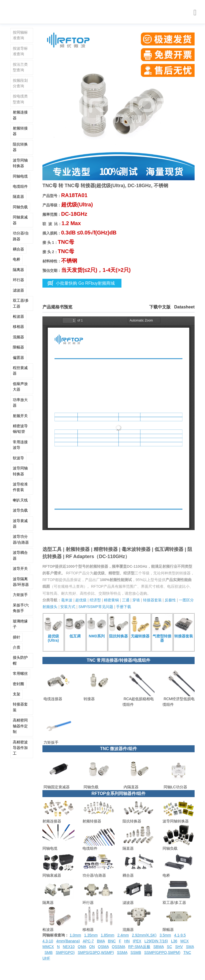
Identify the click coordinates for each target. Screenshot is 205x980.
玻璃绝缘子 (20, 624)
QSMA (103, 947)
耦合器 (18, 249)
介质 (17, 647)
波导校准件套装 (20, 487)
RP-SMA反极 (139, 947)
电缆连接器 (52, 699)
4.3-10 (48, 941)
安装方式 (68, 607)
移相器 (18, 327)
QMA (82, 947)
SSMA (122, 952)
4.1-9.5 (180, 935)
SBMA (158, 947)
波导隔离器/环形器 (21, 582)
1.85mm (108, 935)
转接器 (89, 699)
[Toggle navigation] (195, 13)
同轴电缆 (20, 176)
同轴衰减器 (20, 220)
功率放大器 (20, 403)
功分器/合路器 (21, 236)
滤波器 (18, 290)
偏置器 (18, 358)
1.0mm (75, 935)
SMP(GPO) (65, 952)
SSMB (136, 952)
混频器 (18, 337)
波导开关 (20, 569)
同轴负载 (20, 207)
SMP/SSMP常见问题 (96, 607)
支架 (17, 694)
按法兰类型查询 (20, 67)
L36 (174, 941)
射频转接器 (20, 131)
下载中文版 (160, 307)
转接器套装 (20, 707)
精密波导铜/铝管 (20, 429)
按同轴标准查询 (20, 35)
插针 (17, 637)
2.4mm (123, 935)
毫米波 (67, 600)
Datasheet (184, 307)
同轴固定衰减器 (56, 787)
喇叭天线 (20, 500)
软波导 (18, 458)
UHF (46, 958)
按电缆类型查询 (20, 99)
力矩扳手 (20, 595)
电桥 (17, 259)
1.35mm (91, 935)
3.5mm (165, 935)
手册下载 (124, 607)
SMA (190, 947)
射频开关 (20, 416)
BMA (101, 941)
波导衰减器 (20, 524)
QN (92, 947)
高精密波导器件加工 (20, 748)
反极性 (170, 600)
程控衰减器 (20, 371)
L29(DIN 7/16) (156, 941)
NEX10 (69, 947)
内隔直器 (131, 787)
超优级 (81, 600)
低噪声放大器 (20, 387)
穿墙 (136, 600)
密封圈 (18, 684)
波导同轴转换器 (20, 163)
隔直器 (18, 197)
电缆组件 (20, 186)
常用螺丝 (20, 673)
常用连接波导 (20, 445)
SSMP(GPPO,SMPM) (162, 952)
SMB (49, 952)
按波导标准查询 (20, 51)
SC (169, 947)
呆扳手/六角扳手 (21, 608)
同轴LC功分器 (175, 787)
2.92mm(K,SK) (144, 935)
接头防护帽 (20, 660)
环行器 (18, 280)
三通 (126, 600)
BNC (112, 941)
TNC (187, 952)
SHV (179, 947)
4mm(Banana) (68, 941)
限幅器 (18, 347)
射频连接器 (20, 115)
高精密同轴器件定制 (20, 726)
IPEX (137, 941)
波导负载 (20, 510)
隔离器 (18, 270)
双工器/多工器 (21, 303)
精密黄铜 (111, 600)
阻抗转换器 (20, 147)
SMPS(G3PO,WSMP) (96, 952)
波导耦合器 (20, 555)
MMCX (48, 947)
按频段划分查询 (20, 83)
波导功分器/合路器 (21, 539)
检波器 (18, 316)
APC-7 (88, 941)
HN (127, 941)
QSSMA (119, 947)
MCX (185, 941)
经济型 (95, 600)
